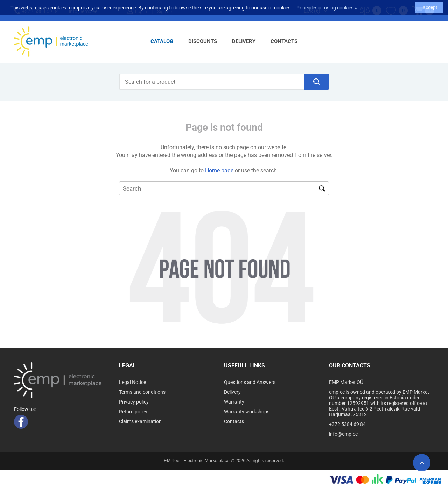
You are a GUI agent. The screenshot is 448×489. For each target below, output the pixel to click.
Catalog (162, 41)
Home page (219, 170)
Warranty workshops (247, 412)
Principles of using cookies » (327, 5)
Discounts (203, 41)
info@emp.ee (343, 434)
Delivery (244, 41)
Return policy (133, 412)
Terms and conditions (142, 392)
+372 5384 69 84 (347, 424)
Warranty (234, 402)
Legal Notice (132, 382)
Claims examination (140, 421)
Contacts (284, 41)
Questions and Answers (250, 382)
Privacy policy (134, 402)
